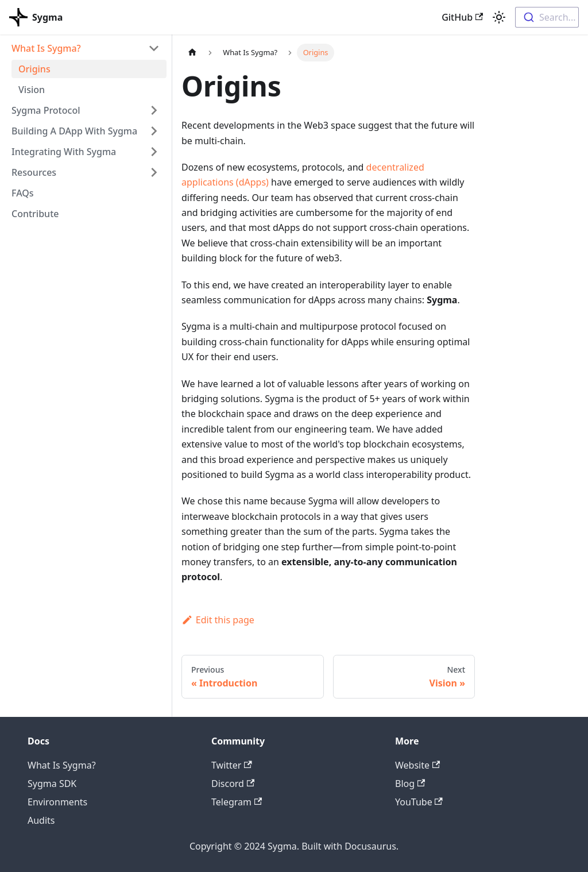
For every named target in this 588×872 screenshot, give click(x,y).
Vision (32, 90)
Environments (57, 802)
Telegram (237, 802)
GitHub (462, 17)
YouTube (419, 802)
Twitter (232, 765)
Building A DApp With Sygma (74, 131)
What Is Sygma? (46, 48)
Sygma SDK (52, 784)
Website (417, 765)
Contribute (35, 214)
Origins (34, 69)
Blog (410, 784)
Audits (41, 820)
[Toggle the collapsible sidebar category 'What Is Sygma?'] (154, 48)
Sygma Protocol (46, 110)
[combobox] (547, 17)
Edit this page (218, 620)
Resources (34, 172)
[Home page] (192, 53)
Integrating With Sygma (64, 152)
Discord (233, 784)
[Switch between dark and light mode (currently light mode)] (499, 17)
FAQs (23, 193)
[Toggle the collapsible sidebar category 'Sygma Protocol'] (154, 110)
